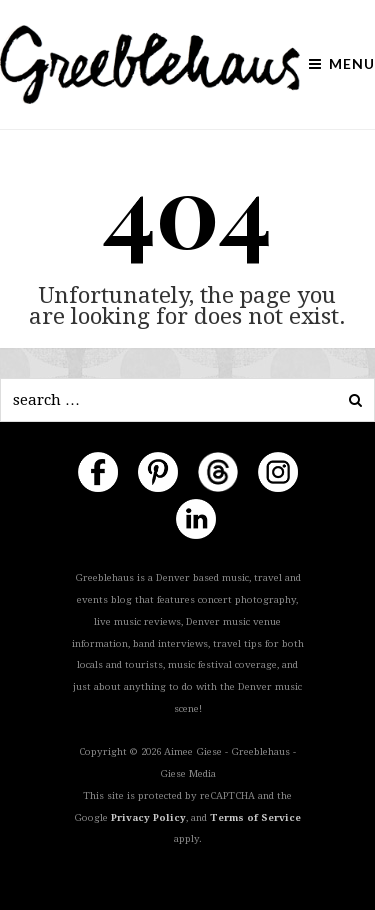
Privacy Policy (148, 817)
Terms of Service (255, 817)
